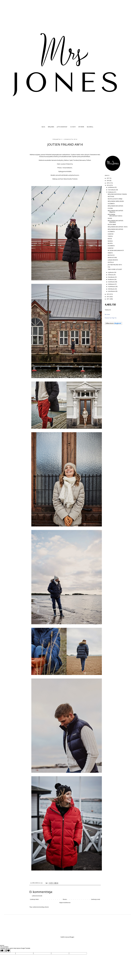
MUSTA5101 (111, 255)
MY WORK (81, 127)
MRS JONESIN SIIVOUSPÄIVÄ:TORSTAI (115, 215)
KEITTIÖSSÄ (111, 197)
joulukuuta (111, 187)
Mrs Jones (107, 314)
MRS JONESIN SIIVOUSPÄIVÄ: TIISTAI (118, 227)
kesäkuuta (111, 279)
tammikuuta (112, 291)
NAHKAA (110, 241)
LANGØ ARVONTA (113, 260)
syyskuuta (111, 272)
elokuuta (111, 275)
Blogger (72, 937)
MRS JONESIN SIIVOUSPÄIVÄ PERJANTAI (115, 211)
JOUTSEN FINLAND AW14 (115, 265)
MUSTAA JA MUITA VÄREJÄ (115, 199)
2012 (108, 297)
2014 (108, 185)
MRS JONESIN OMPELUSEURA (116, 201)
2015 (108, 183)
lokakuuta (111, 192)
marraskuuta (112, 190)
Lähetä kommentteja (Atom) (41, 907)
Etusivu (65, 899)
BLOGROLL (90, 127)
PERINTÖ (110, 253)
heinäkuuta (111, 277)
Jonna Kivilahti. (67, 171)
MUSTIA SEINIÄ (112, 224)
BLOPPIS (110, 243)
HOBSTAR (111, 234)
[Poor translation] (7, 951)
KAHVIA (110, 218)
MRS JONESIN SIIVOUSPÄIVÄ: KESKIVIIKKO (116, 221)
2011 (108, 299)
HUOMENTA (111, 204)
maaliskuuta (112, 287)
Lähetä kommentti (37, 896)
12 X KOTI (73, 127)
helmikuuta (111, 289)
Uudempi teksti (34, 899)
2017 (108, 178)
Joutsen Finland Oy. (67, 164)
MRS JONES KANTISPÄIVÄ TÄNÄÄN (117, 194)
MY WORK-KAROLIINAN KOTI (116, 250)
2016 (108, 181)
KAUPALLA (111, 262)
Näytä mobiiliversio (65, 903)
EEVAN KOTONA (112, 258)
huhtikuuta (111, 284)
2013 (108, 294)
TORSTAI (110, 236)
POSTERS (110, 208)
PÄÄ (109, 267)
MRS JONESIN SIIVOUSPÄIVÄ (115, 206)
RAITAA (110, 239)
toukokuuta (111, 282)
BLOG (43, 127)
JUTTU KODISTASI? (62, 127)
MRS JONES (51, 127)
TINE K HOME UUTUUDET (115, 269)
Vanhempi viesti (96, 899)
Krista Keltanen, (68, 168)
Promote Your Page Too (111, 318)
